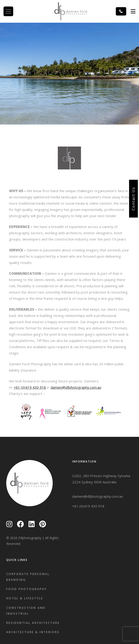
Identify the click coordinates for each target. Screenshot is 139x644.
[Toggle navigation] (8, 11)
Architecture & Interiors (33, 632)
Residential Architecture (33, 623)
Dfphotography (30, 538)
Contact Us (133, 199)
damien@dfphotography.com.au (76, 387)
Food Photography (27, 589)
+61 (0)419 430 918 (30, 387)
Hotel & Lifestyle (25, 598)
